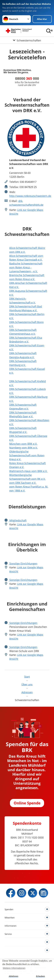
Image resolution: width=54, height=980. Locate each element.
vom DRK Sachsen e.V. (23, 483)
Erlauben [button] (40, 976)
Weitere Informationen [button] (14, 968)
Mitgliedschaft (18, 520)
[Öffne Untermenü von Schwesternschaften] (27, 40)
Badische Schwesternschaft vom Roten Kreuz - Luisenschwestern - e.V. (26, 267)
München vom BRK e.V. (23, 444)
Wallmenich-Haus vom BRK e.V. (28, 471)
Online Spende (27, 803)
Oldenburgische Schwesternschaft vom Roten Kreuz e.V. (27, 455)
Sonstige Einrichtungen (23, 563)
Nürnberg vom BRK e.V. (23, 448)
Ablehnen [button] (14, 976)
